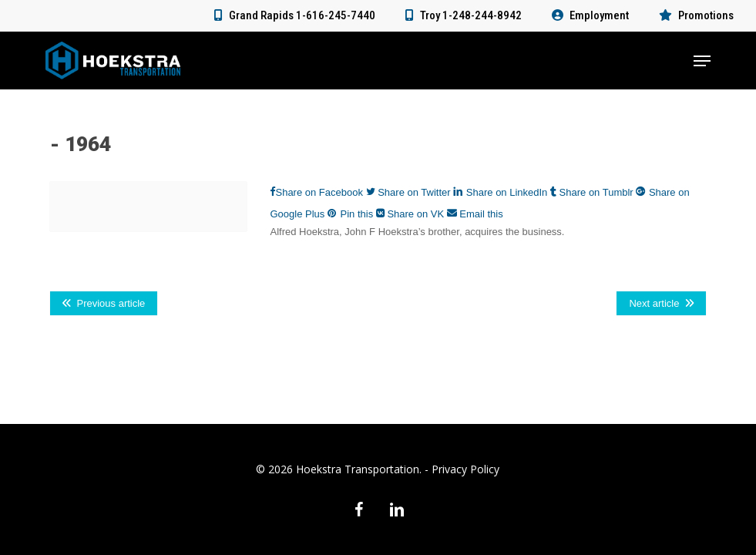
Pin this (352, 214)
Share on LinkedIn (502, 192)
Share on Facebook (318, 192)
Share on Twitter (410, 192)
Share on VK (412, 214)
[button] (702, 61)
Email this (475, 214)
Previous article (111, 303)
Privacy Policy (465, 469)
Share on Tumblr (593, 192)
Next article (654, 303)
